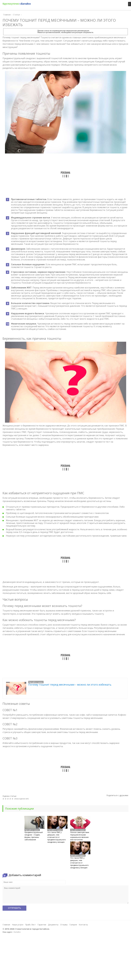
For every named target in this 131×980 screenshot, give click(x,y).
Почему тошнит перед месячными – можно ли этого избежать (70, 685)
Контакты (83, 925)
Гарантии (42, 925)
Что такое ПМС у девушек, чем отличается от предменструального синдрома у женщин (57, 837)
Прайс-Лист (30, 925)
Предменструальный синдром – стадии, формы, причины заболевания (34, 836)
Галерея (73, 925)
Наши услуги (18, 925)
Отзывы (64, 925)
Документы (53, 925)
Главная (6, 925)
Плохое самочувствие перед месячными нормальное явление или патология (80, 836)
